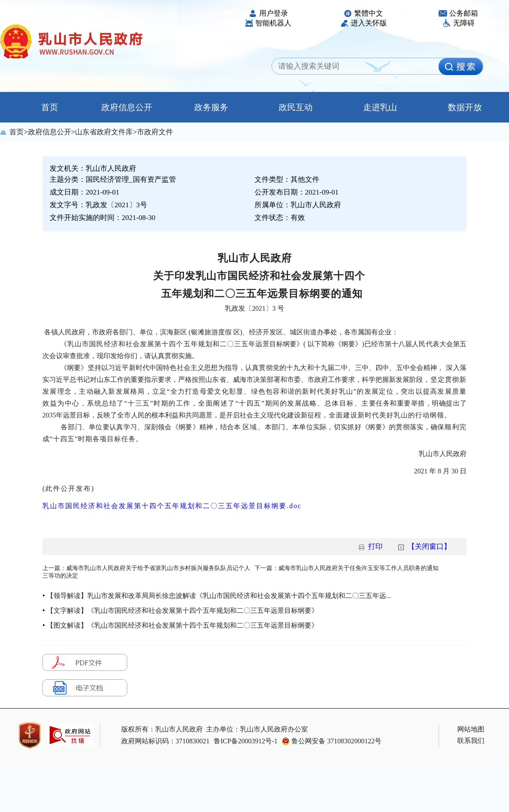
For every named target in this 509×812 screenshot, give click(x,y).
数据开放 (465, 107)
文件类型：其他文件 (287, 179)
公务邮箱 (458, 13)
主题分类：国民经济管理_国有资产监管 (113, 179)
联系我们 (471, 741)
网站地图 (471, 729)
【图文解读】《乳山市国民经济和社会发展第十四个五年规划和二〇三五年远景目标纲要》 (182, 625)
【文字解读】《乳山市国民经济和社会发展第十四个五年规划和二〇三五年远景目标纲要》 (182, 610)
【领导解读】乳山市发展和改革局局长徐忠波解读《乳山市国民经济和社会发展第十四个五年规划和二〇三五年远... (219, 596)
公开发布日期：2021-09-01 (296, 192)
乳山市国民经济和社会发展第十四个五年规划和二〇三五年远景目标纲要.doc (172, 506)
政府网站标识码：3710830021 (165, 741)
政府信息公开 (127, 107)
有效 (298, 218)
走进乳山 (380, 107)
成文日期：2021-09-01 (84, 192)
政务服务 (211, 107)
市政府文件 (155, 132)
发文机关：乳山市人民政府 (93, 168)
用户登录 (268, 13)
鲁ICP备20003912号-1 (246, 741)
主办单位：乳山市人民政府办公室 (257, 729)
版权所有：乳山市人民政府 (162, 729)
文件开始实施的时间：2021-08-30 (102, 218)
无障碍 (459, 23)
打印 (375, 546)
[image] (461, 67)
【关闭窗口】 (429, 546)
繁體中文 (363, 13)
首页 (42, 107)
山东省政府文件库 (104, 132)
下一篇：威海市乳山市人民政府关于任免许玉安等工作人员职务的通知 (347, 568)
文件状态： (280, 218)
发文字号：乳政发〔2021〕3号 (98, 205)
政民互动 (296, 107)
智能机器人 (268, 23)
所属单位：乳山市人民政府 (298, 205)
